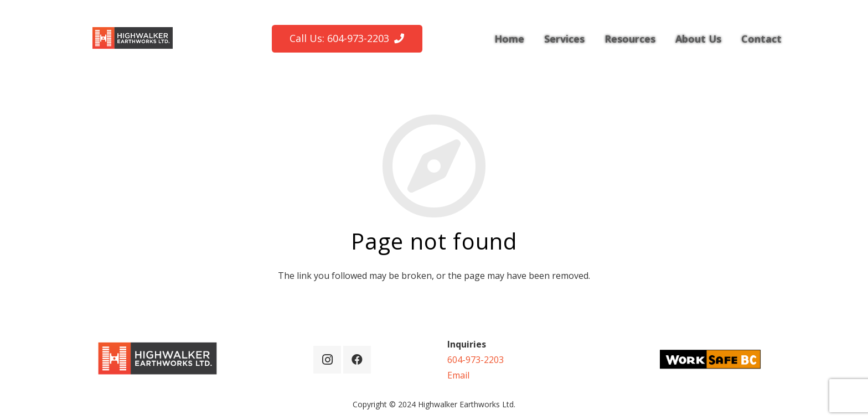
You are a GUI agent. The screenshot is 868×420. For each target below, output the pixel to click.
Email (458, 375)
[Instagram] (327, 360)
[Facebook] (357, 360)
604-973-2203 (476, 360)
